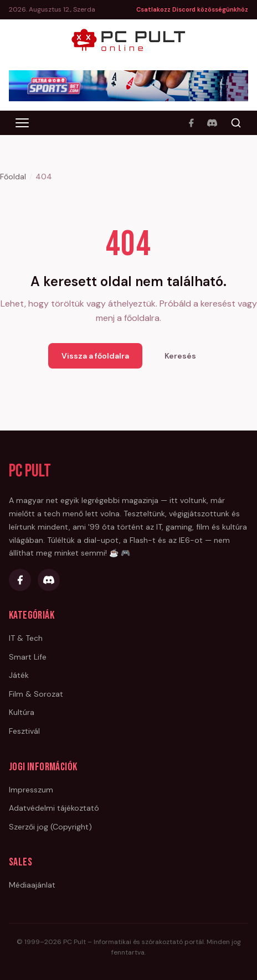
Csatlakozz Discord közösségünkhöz (192, 9)
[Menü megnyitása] (22, 123)
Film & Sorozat (36, 694)
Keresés (180, 356)
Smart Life (28, 657)
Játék (19, 675)
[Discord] (212, 123)
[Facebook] (191, 123)
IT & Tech (26, 638)
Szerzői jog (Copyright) (50, 827)
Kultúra (22, 712)
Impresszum (31, 790)
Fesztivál (24, 731)
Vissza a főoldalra (95, 356)
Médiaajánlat (32, 885)
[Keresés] (236, 123)
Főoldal (13, 177)
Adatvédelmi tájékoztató (54, 808)
